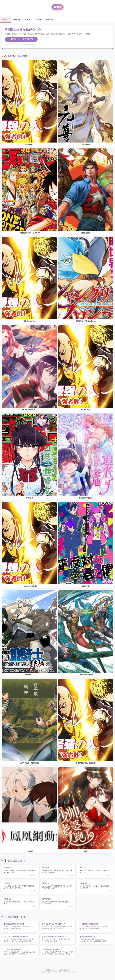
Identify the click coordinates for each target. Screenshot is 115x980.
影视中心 (49, 20)
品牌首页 (6, 20)
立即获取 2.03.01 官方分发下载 (21, 39)
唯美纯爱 (17, 20)
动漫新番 (38, 20)
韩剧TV (28, 20)
